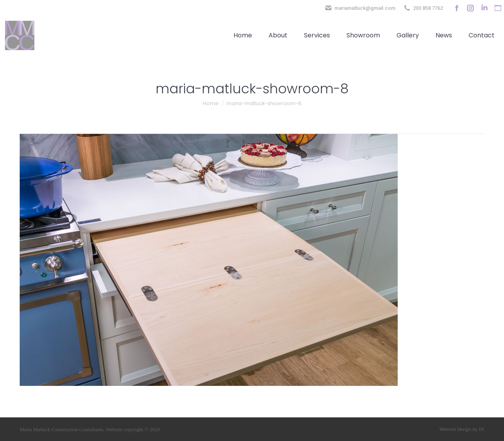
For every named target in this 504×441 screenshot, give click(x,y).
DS (482, 429)
